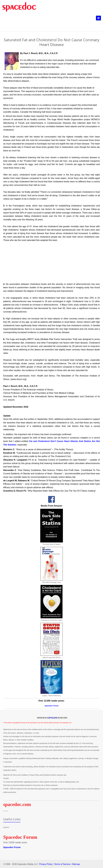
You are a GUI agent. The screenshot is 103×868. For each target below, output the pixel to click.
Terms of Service (62, 864)
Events (6, 827)
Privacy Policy (46, 864)
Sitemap (76, 864)
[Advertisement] (42, 23)
